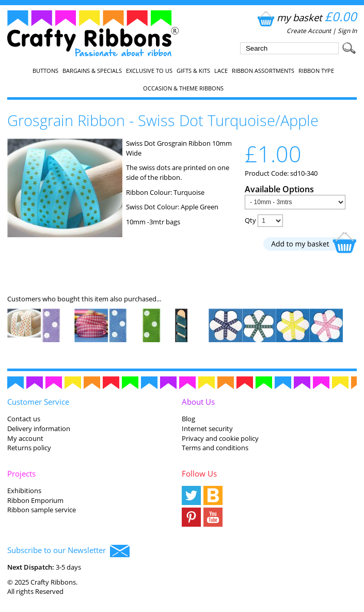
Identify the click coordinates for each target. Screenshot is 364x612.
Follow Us (199, 473)
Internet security (207, 429)
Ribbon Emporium (35, 500)
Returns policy (29, 448)
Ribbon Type (316, 71)
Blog (188, 419)
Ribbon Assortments (263, 71)
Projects (21, 473)
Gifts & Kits (193, 71)
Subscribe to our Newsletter (68, 551)
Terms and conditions (215, 448)
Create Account (309, 31)
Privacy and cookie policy (220, 438)
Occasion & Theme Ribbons (183, 88)
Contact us (24, 419)
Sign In (347, 31)
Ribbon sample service (42, 510)
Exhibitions (24, 491)
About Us (198, 402)
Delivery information (39, 429)
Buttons (45, 71)
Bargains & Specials (92, 71)
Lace (221, 71)
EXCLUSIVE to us (149, 71)
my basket (306, 17)
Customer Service (38, 402)
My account (25, 438)
